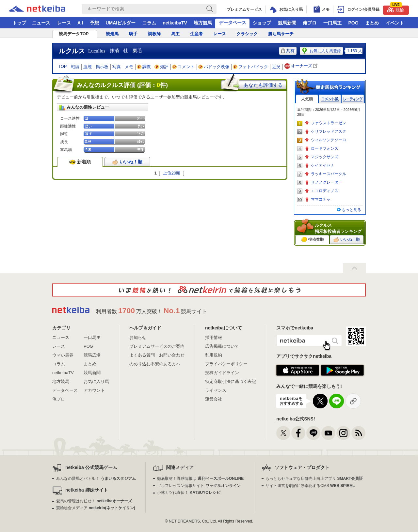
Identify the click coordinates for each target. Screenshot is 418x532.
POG (353, 23)
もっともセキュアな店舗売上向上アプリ (314, 479)
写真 (117, 67)
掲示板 (102, 67)
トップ (19, 23)
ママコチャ (321, 199)
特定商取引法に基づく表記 (231, 381)
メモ (129, 67)
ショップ (262, 23)
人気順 (307, 99)
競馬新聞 (287, 23)
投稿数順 (313, 240)
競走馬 (112, 34)
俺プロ (310, 23)
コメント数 (330, 99)
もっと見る (351, 210)
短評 (162, 67)
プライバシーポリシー (226, 364)
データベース (233, 23)
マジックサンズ (325, 157)
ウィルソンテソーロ (329, 140)
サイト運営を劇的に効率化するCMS (310, 486)
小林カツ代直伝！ (189, 493)
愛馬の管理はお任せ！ (94, 501)
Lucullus (97, 51)
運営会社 (214, 399)
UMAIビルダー (121, 23)
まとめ (372, 23)
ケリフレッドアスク (329, 131)
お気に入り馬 (96, 381)
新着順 (80, 162)
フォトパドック (251, 67)
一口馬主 (332, 23)
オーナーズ (302, 66)
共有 (288, 51)
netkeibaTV (175, 23)
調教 (144, 67)
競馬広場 (92, 355)
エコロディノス (325, 191)
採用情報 (214, 337)
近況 (276, 67)
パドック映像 (214, 67)
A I (80, 23)
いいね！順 (127, 162)
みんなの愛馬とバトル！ (96, 479)
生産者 (196, 34)
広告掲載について (222, 346)
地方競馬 (203, 23)
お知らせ (138, 337)
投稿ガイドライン (222, 373)
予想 (94, 23)
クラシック (247, 34)
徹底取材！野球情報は (200, 479)
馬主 (175, 34)
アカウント (94, 390)
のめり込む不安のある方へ (155, 364)
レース (64, 23)
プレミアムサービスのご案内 (157, 346)
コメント (184, 67)
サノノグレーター (327, 182)
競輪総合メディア (96, 508)
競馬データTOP (74, 34)
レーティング (353, 99)
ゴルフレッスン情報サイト (199, 486)
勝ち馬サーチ (281, 34)
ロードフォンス (325, 148)
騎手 (133, 34)
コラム (149, 23)
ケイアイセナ (323, 165)
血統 (88, 67)
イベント (395, 23)
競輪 (395, 9)
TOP (63, 66)
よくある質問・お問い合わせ (157, 355)
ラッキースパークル (329, 174)
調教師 (154, 34)
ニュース (41, 23)
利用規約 (214, 355)
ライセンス (216, 390)
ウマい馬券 (63, 355)
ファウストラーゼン (329, 123)
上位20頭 (172, 173)
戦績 (75, 67)
